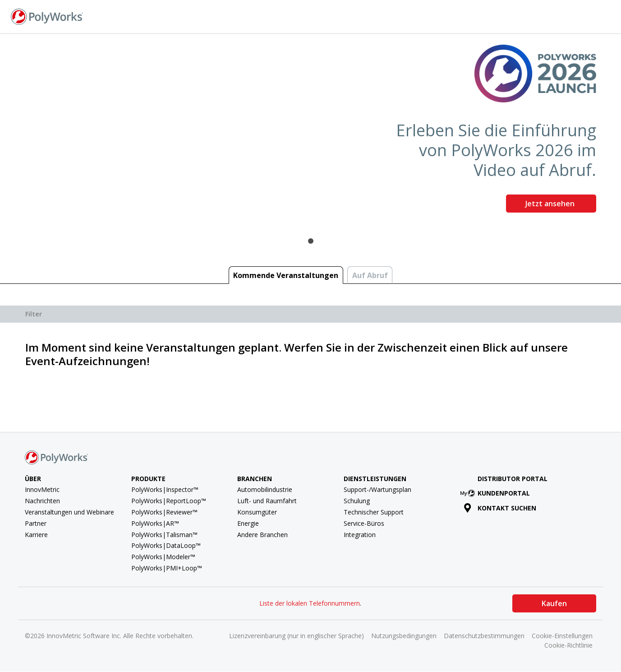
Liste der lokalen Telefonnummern (310, 603)
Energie (248, 523)
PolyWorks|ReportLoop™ (169, 501)
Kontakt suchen (500, 508)
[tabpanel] (310, 132)
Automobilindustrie (265, 489)
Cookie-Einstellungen (562, 636)
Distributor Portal (513, 479)
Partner (36, 523)
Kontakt (504, 16)
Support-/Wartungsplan (377, 489)
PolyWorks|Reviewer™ (164, 512)
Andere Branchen (262, 535)
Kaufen (554, 603)
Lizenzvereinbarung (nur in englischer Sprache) (297, 636)
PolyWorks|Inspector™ (165, 489)
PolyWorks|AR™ (155, 523)
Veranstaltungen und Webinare (69, 512)
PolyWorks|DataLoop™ (166, 545)
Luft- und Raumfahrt (267, 501)
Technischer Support (374, 512)
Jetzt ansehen (551, 204)
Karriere (36, 535)
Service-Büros (364, 523)
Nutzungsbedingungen (404, 636)
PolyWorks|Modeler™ (163, 557)
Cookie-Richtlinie (568, 645)
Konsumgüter (257, 512)
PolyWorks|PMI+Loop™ (167, 568)
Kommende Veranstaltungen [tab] (286, 275)
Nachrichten (42, 501)
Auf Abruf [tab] (370, 275)
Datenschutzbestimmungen (484, 636)
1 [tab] (311, 241)
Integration (360, 535)
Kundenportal (497, 493)
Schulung (357, 501)
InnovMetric (42, 489)
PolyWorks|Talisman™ (164, 535)
